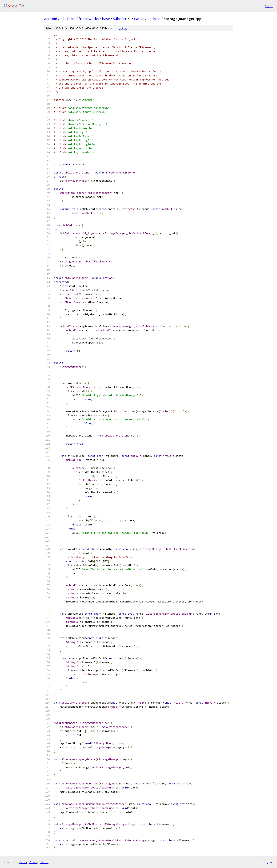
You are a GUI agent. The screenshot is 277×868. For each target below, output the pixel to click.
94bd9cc (120, 19)
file (123, 28)
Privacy (34, 862)
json (270, 862)
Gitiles (23, 862)
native (139, 19)
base (106, 19)
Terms (44, 862)
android (51, 19)
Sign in (269, 6)
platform (68, 19)
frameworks (89, 19)
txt (261, 862)
